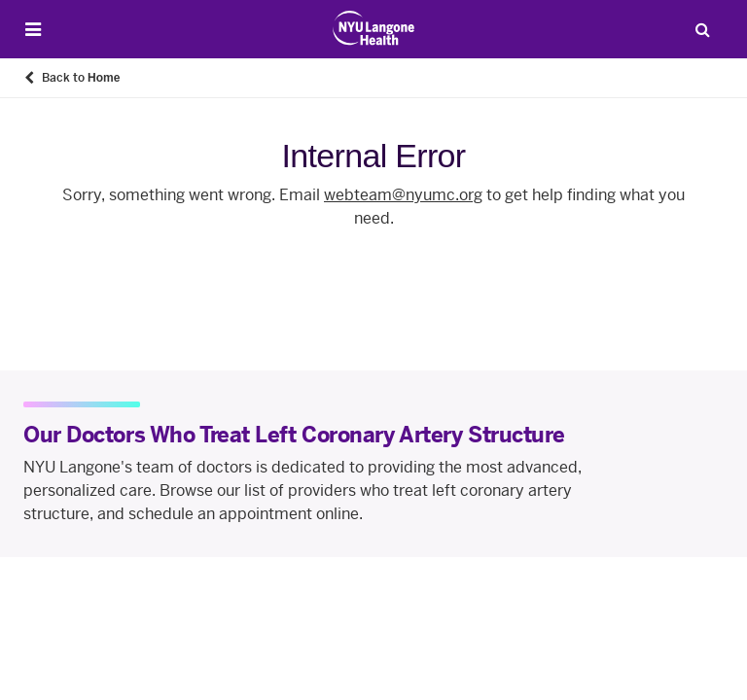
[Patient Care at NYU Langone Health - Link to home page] (374, 28)
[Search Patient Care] (702, 29)
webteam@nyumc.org (403, 195)
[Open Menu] (33, 30)
